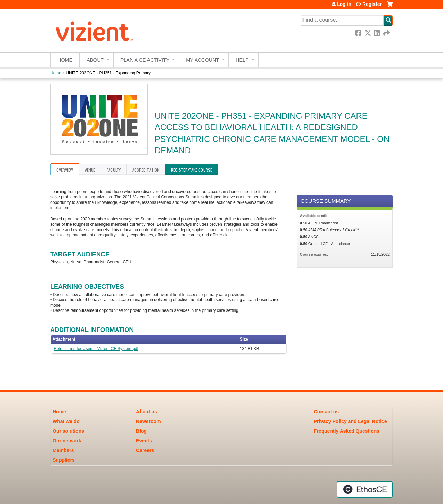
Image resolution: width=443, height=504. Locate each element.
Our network (67, 441)
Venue (90, 170)
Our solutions (68, 431)
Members (63, 450)
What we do (66, 421)
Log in (344, 4)
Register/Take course (192, 170)
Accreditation (146, 170)
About (95, 60)
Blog (141, 431)
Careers (145, 450)
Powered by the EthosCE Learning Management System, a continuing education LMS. (365, 489)
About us (147, 412)
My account (202, 60)
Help (242, 60)
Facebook (359, 33)
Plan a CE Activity (145, 60)
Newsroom (148, 421)
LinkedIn (378, 33)
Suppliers (64, 460)
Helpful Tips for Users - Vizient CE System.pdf (96, 349)
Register (372, 4)
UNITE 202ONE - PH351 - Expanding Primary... (110, 73)
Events (144, 441)
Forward (387, 33)
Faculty (114, 170)
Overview (65, 170)
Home (65, 60)
